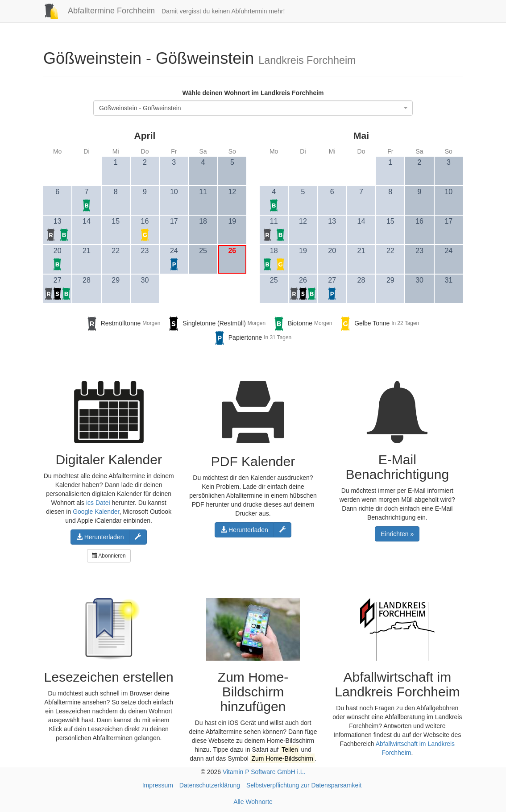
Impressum (158, 785)
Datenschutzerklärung (210, 785)
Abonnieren (109, 556)
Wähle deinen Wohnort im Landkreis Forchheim (253, 93)
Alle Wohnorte (253, 802)
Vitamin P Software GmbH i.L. (264, 772)
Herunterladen (100, 537)
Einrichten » (397, 534)
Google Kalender (96, 512)
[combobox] (253, 108)
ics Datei (98, 503)
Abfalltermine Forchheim (96, 11)
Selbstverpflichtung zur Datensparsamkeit (304, 785)
